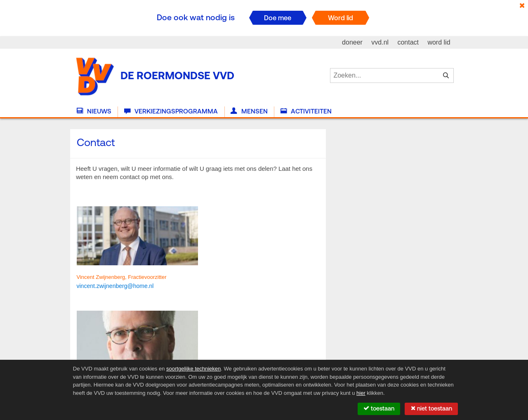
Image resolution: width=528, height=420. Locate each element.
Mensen (249, 111)
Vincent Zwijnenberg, (103, 277)
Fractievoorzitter (147, 277)
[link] (115, 286)
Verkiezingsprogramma (171, 111)
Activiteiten (306, 111)
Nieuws (94, 111)
